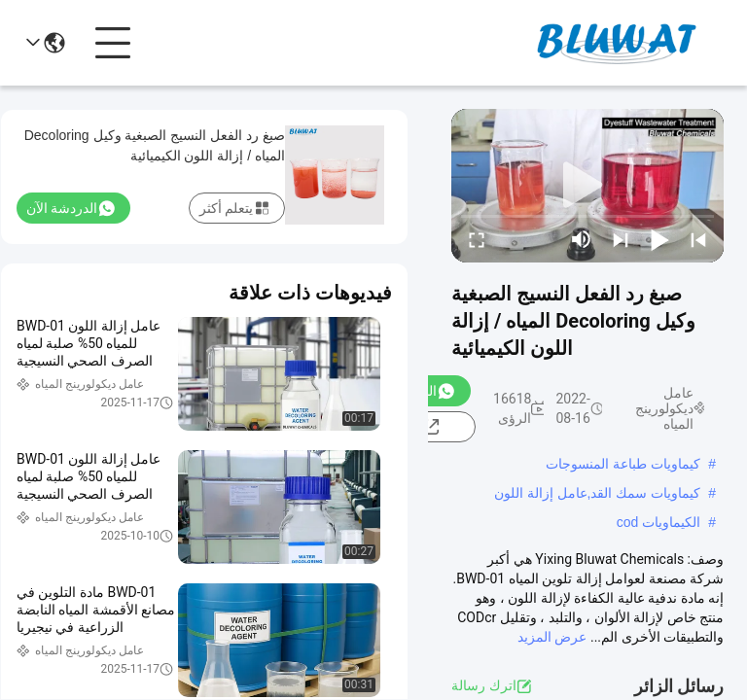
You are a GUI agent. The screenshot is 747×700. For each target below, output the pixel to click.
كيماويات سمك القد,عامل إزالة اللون (597, 493)
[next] (621, 239)
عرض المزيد (552, 637)
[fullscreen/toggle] (477, 239)
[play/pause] (659, 239)
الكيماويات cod (658, 522)
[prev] (698, 239)
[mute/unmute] (582, 239)
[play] (587, 186)
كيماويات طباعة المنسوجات (623, 464)
